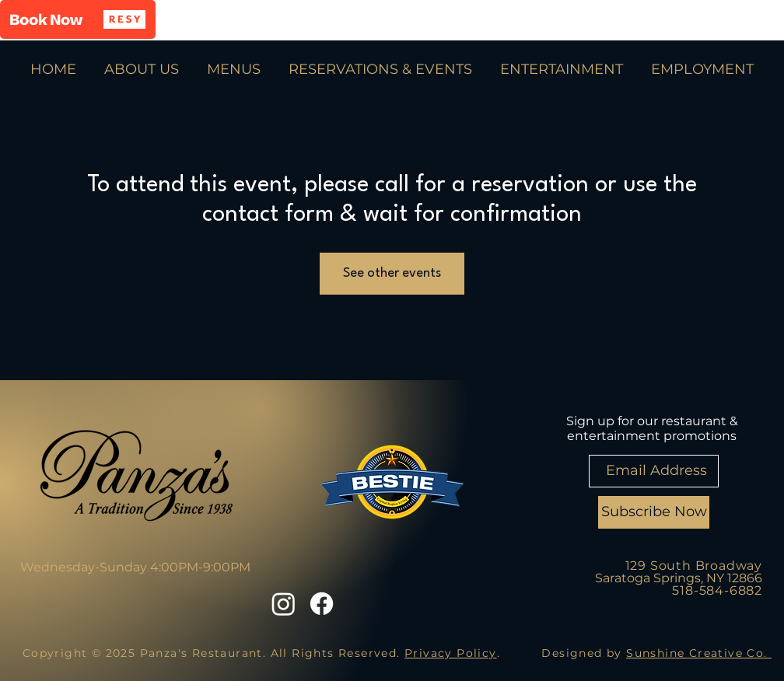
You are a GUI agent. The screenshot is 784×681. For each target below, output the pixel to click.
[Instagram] (283, 604)
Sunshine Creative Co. (699, 653)
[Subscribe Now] (654, 512)
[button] (78, 19)
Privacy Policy (451, 653)
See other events (392, 273)
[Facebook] (322, 604)
